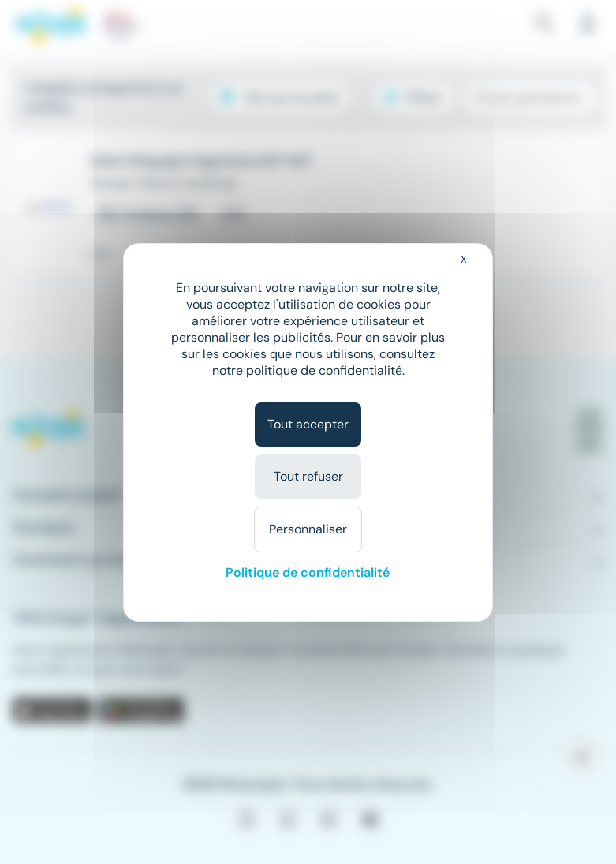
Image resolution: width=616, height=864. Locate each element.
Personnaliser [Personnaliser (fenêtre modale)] (308, 529)
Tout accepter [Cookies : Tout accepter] (308, 424)
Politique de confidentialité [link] (308, 572)
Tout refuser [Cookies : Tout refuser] (308, 476)
